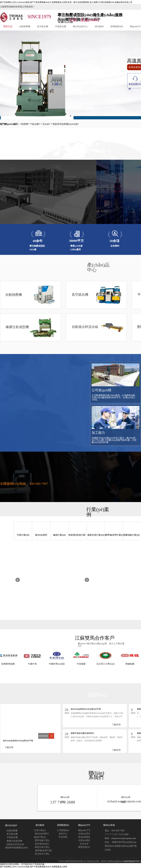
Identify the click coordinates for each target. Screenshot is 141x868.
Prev (18, 580)
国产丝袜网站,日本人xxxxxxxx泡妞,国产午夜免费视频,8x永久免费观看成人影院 (34, 867)
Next (87, 580)
